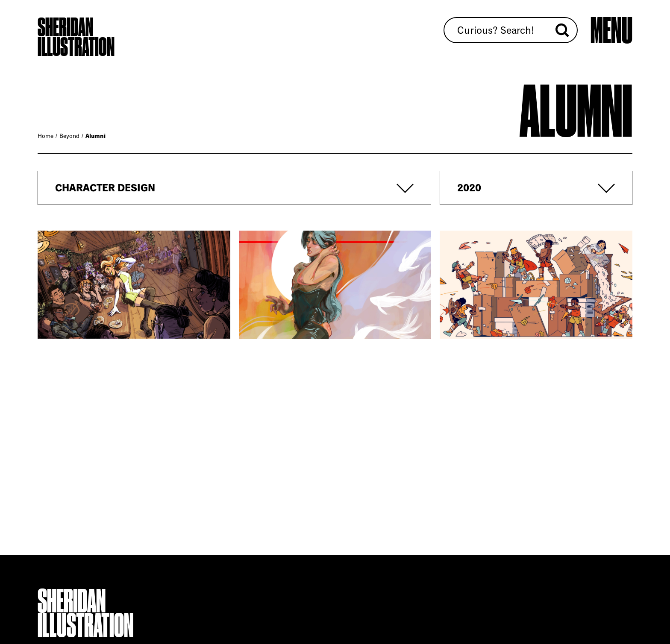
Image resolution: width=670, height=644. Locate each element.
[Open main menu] (611, 31)
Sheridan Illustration (76, 37)
